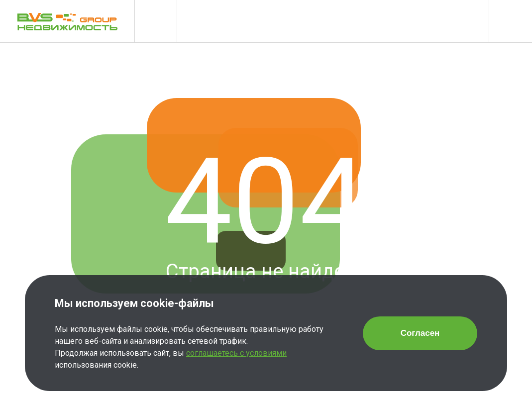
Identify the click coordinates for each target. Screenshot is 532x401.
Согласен (420, 333)
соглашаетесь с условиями (236, 353)
